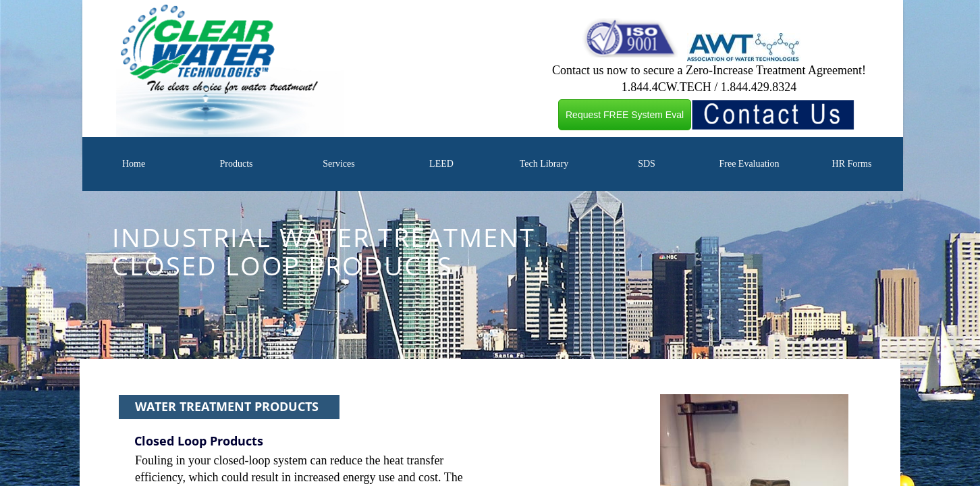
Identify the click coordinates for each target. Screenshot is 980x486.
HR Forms (852, 164)
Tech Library (544, 164)
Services (338, 164)
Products (236, 164)
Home (134, 164)
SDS (647, 164)
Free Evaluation (749, 164)
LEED (441, 164)
